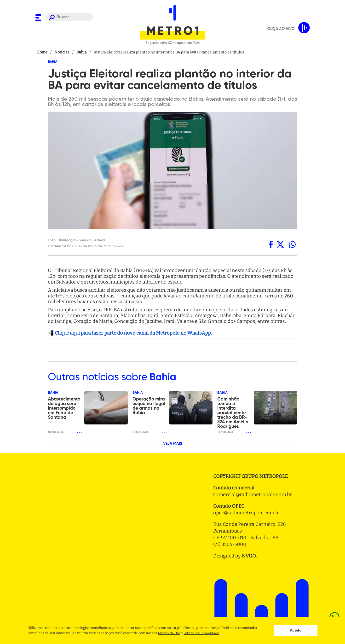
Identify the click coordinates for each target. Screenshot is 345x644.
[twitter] (280, 244)
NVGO (249, 556)
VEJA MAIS (173, 444)
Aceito (296, 631)
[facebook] (271, 244)
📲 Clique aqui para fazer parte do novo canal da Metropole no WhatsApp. (130, 333)
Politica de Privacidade (201, 633)
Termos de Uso (169, 633)
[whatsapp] (292, 244)
